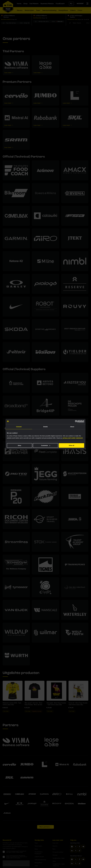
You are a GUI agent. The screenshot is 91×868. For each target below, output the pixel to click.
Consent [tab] (19, 427)
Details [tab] (45, 427)
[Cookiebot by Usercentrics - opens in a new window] (76, 422)
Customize (46, 445)
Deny (20, 445)
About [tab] (72, 427)
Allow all (71, 445)
